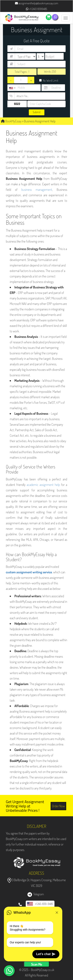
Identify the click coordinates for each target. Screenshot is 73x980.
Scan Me (37, 964)
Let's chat (46, 954)
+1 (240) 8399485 (36, 9)
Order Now (58, 806)
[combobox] (12, 88)
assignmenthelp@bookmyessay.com (37, 3)
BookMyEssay (11, 121)
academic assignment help (43, 485)
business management (37, 190)
